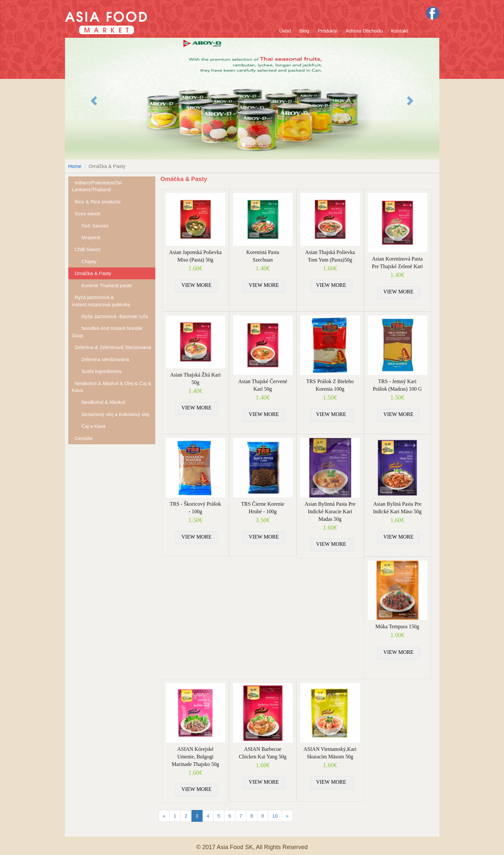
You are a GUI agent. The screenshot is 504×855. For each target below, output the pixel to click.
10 (275, 816)
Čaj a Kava (89, 426)
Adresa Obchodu (364, 31)
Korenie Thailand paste (102, 285)
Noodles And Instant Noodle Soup (107, 332)
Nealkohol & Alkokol (99, 402)
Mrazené (86, 237)
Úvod (285, 31)
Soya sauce (86, 213)
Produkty (328, 31)
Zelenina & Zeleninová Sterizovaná (111, 347)
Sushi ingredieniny (97, 371)
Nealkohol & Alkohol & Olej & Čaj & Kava (112, 387)
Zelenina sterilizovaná (100, 359)
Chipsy (84, 261)
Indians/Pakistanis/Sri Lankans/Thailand (97, 186)
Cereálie (82, 438)
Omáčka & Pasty (92, 273)
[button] (93, 99)
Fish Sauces (90, 226)
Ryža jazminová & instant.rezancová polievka (101, 301)
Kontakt (399, 31)
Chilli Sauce (86, 249)
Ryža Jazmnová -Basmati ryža (110, 316)
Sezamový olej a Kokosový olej (111, 414)
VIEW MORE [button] (197, 285)
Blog (304, 31)
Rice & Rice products (96, 202)
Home (75, 166)
